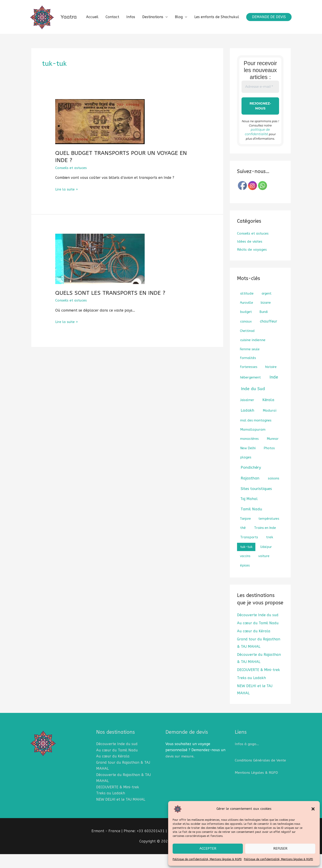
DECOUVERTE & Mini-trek (258, 684)
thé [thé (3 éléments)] (243, 543)
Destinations (153, 46)
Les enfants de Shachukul (217, 46)
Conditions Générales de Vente (261, 775)
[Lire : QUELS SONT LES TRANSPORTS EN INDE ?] (100, 278)
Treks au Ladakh (251, 692)
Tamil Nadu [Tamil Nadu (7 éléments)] (251, 524)
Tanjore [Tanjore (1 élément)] (245, 533)
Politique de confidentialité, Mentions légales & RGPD (207, 859)
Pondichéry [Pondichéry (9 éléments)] (251, 482)
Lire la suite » (67, 208)
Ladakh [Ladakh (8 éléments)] (247, 425)
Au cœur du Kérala (254, 646)
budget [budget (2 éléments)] (246, 327)
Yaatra (75, 19)
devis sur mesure (180, 771)
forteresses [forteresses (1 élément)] (249, 382)
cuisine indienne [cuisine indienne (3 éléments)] (253, 355)
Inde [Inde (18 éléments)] (274, 392)
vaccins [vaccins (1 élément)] (245, 571)
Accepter (208, 849)
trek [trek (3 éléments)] (270, 552)
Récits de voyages (252, 264)
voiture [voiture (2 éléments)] (264, 571)
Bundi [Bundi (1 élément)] (264, 327)
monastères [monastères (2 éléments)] (249, 453)
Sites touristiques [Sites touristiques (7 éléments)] (256, 503)
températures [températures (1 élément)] (269, 533)
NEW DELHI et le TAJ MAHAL (121, 813)
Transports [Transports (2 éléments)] (249, 552)
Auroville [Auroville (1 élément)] (247, 317)
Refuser (280, 849)
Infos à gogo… (247, 758)
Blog (179, 46)
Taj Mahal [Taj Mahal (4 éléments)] (249, 514)
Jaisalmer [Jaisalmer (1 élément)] (247, 415)
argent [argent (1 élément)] (267, 308)
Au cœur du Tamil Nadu (258, 638)
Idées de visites (250, 256)
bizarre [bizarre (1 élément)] (266, 317)
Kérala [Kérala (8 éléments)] (268, 415)
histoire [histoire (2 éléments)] (271, 382)
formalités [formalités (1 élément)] (248, 373)
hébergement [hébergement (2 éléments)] (250, 392)
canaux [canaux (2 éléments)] (246, 336)
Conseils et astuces (71, 187)
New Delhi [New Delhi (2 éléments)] (248, 463)
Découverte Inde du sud (258, 630)
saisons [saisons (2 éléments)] (274, 493)
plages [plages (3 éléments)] (246, 472)
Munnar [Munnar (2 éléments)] (273, 453)
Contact (112, 46)
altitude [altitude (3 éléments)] (247, 308)
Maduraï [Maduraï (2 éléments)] (270, 425)
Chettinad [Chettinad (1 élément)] (247, 346)
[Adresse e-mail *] (260, 106)
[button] (313, 809)
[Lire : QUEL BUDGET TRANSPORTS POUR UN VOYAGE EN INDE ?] (100, 141)
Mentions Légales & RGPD (257, 787)
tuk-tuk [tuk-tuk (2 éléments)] (246, 562)
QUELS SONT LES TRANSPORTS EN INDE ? (110, 312)
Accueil (92, 46)
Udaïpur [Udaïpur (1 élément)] (266, 562)
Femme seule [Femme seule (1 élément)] (250, 364)
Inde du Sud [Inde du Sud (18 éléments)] (253, 404)
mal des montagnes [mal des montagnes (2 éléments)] (256, 435)
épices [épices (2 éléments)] (245, 580)
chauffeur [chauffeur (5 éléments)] (268, 336)
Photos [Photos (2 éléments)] (269, 463)
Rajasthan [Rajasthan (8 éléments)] (250, 493)
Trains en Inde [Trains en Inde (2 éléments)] (265, 543)
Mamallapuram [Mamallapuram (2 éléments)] (253, 444)
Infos (131, 46)
